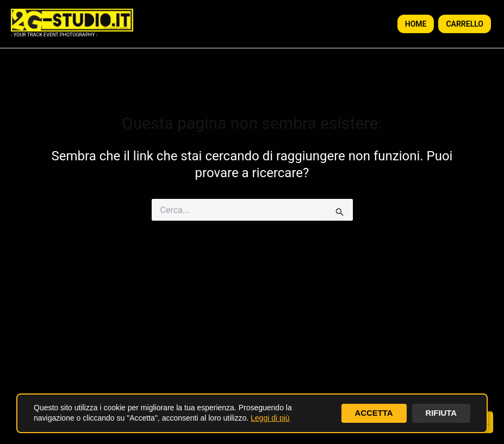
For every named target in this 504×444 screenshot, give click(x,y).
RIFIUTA (440, 413)
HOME (416, 24)
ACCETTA (370, 413)
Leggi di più (270, 418)
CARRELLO (465, 24)
